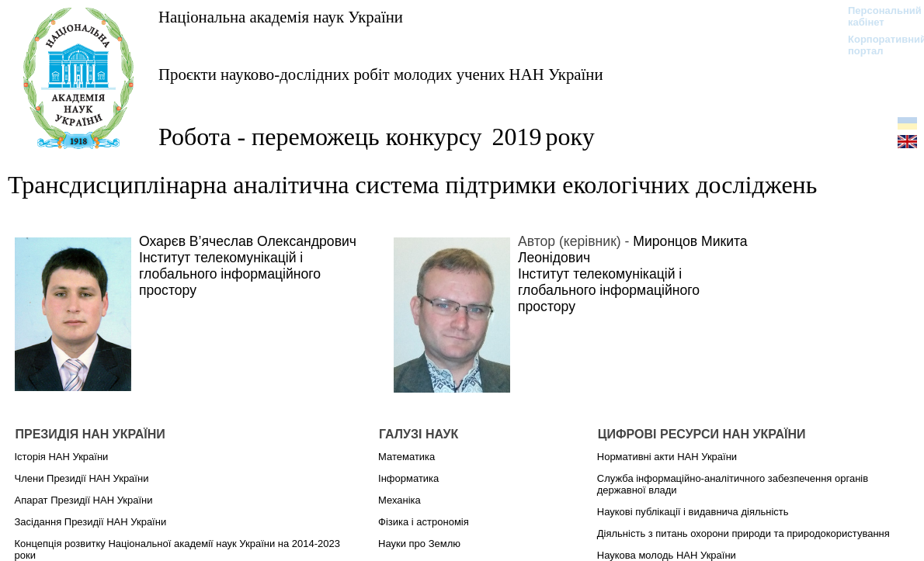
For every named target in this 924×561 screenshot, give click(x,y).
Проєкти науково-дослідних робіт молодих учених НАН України (381, 74)
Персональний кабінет (877, 16)
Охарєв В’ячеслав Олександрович (248, 241)
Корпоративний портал (877, 45)
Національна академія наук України (281, 17)
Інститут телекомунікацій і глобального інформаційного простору (230, 274)
